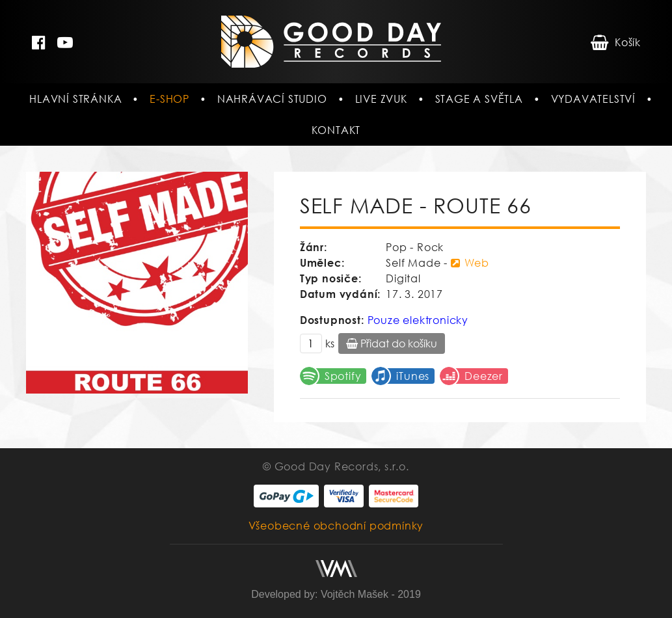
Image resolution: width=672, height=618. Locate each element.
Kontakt (336, 130)
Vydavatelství (593, 99)
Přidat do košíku (392, 343)
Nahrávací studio (272, 99)
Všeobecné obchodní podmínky (336, 526)
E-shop (169, 99)
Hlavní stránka (75, 99)
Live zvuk (381, 99)
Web (470, 263)
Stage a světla (479, 99)
